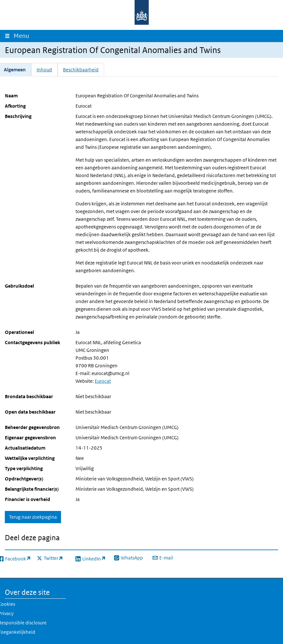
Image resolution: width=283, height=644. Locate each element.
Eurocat (103, 381)
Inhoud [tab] (44, 70)
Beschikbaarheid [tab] (81, 70)
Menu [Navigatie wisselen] (23, 36)
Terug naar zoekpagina (33, 517)
